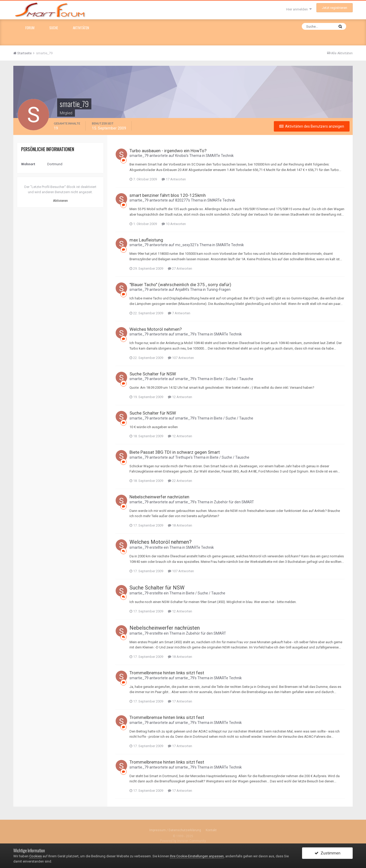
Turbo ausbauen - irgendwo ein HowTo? (168, 151)
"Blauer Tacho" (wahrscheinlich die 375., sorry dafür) (180, 285)
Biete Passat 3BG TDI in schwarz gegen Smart (175, 452)
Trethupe (183, 457)
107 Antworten (181, 358)
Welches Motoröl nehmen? (156, 329)
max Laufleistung (146, 240)
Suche (54, 28)
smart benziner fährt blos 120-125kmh (168, 195)
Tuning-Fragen (219, 290)
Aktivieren (60, 201)
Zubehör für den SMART (234, 502)
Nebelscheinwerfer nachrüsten (159, 497)
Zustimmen (327, 853)
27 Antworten (180, 268)
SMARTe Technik (220, 156)
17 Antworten (174, 179)
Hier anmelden (299, 9)
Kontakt (211, 830)
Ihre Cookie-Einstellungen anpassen (197, 856)
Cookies (36, 856)
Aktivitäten (81, 28)
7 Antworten (179, 313)
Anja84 (181, 290)
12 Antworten (180, 397)
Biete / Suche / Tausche (234, 379)
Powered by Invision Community (183, 841)
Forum (30, 28)
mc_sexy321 (186, 245)
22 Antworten (180, 481)
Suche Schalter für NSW (153, 374)
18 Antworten (180, 525)
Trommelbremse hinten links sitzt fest (167, 673)
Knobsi (181, 156)
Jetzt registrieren (335, 8)
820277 (181, 200)
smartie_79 (139, 156)
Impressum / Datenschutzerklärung (175, 830)
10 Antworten (174, 224)
